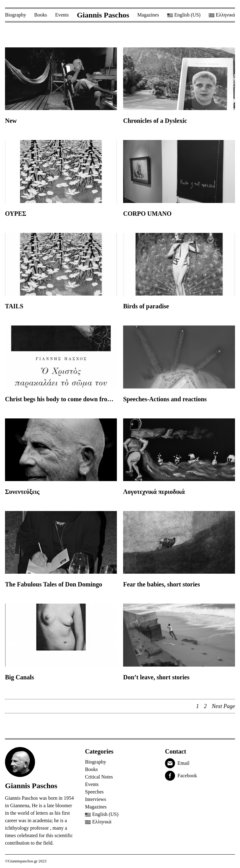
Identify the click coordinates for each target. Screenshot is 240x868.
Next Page (223, 706)
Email (183, 763)
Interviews (96, 799)
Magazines (148, 15)
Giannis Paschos (103, 15)
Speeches (94, 792)
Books (41, 15)
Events (62, 15)
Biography (16, 15)
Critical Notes (99, 777)
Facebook (187, 776)
